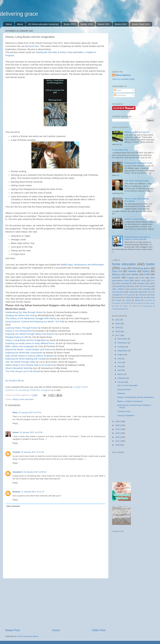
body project (138, 303)
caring (128, 300)
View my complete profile (123, 79)
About (20, 24)
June (120, 362)
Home (9, 24)
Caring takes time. (120, 150)
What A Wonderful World (17, 368)
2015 (118, 425)
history (15, 399)
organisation (143, 292)
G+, (17, 390)
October (122, 347)
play (132, 286)
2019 (118, 327)
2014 (118, 429)
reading (132, 292)
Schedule (127, 303)
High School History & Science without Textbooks (30, 356)
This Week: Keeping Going (136, 181)
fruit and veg (145, 286)
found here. (34, 46)
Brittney (16, 492)
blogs (153, 295)
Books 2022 (121, 24)
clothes (125, 306)
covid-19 (135, 306)
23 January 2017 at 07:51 (30, 412)
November (123, 343)
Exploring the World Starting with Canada (26, 359)
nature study (140, 281)
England (137, 297)
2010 (118, 445)
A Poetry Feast (124, 411)
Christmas (148, 300)
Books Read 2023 (141, 24)
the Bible (127, 297)
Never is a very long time (136, 219)
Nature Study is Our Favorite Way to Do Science (29, 365)
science (116, 277)
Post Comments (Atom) (28, 636)
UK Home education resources (43, 24)
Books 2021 (104, 24)
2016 (118, 421)
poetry (117, 297)
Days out (117, 271)
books (150, 264)
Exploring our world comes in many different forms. (30, 343)
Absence (121, 393)
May (120, 366)
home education (27, 399)
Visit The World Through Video (20, 362)
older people (150, 303)
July (120, 359)
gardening (121, 286)
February (122, 378)
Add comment (13, 506)
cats (145, 297)
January (122, 382)
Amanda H (18, 472)
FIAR (147, 274)
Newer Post (13, 630)
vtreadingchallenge (119, 309)
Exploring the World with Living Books (24, 353)
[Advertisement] (55, 603)
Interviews (143, 295)
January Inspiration (126, 415)
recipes (118, 300)
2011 (118, 441)
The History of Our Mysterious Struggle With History (31, 318)
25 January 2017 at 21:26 (32, 452)
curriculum (131, 295)
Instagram (46, 390)
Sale (117, 306)
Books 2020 (87, 24)
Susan (16, 432)
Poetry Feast (66, 52)
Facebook (24, 390)
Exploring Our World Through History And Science (30, 334)
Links (124, 268)
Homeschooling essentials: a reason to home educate (137, 238)
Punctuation (116, 303)
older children (118, 289)
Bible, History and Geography (20, 346)
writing (137, 300)
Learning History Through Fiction (21, 328)
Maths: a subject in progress (130, 401)
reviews (132, 271)
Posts (118, 90)
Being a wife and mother (125, 274)
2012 (118, 437)
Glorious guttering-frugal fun (137, 132)
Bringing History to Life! (17, 337)
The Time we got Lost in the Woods (23, 371)
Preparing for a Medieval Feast (138, 163)
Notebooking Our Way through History (24, 312)
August (121, 354)
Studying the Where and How (20, 315)
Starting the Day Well (46, 52)
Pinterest (35, 390)
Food (142, 278)
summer (133, 289)
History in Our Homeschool (19, 331)
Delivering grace (141, 268)
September (123, 351)
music (152, 297)
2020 (118, 324)
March (121, 374)
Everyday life (126, 283)
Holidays (141, 283)
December (123, 339)
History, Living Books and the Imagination (26, 340)
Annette (16, 452)
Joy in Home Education (128, 385)
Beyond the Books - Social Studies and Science (29, 349)
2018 (118, 331)
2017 (118, 335)
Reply (15, 423)
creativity (146, 289)
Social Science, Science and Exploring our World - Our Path (35, 322)
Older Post (99, 630)
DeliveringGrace (123, 75)
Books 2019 (70, 24)
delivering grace (19, 14)
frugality (131, 278)
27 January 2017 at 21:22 (33, 492)
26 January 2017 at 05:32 (35, 472)
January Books (124, 389)
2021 (118, 320)
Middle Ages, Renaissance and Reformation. (83, 265)
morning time (118, 292)
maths (152, 283)
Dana (15, 412)
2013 (118, 433)
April (120, 370)
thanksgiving (147, 306)
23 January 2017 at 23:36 (31, 432)
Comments (120, 95)
